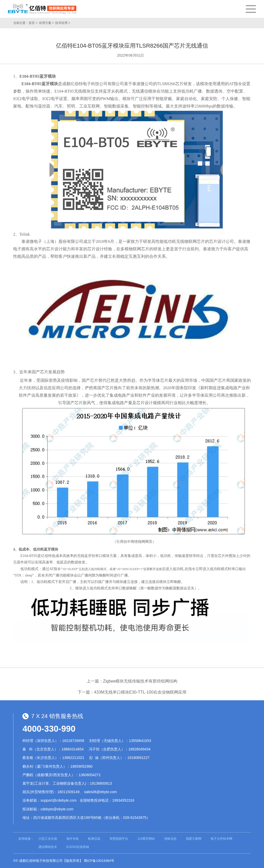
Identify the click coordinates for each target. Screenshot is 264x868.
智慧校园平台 (119, 839)
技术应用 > (63, 23)
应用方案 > (46, 23)
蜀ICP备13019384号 (99, 861)
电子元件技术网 (221, 839)
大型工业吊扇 (48, 839)
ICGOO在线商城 (78, 847)
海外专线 (72, 839)
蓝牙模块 (48, 76)
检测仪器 (94, 839)
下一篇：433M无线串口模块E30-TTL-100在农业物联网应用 (132, 692)
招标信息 (170, 839)
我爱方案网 (194, 839)
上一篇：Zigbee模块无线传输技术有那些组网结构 (132, 681)
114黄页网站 (146, 839)
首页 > (33, 23)
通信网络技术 (48, 847)
